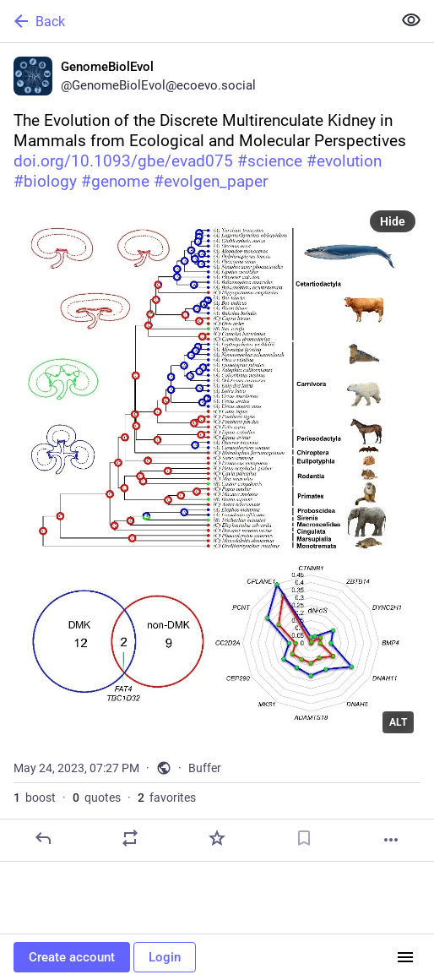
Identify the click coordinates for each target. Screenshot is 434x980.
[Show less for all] (411, 20)
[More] (391, 840)
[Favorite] (217, 838)
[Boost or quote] (130, 838)
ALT (398, 722)
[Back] (194, 21)
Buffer (205, 768)
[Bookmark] (304, 838)
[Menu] (405, 957)
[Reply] (43, 838)
